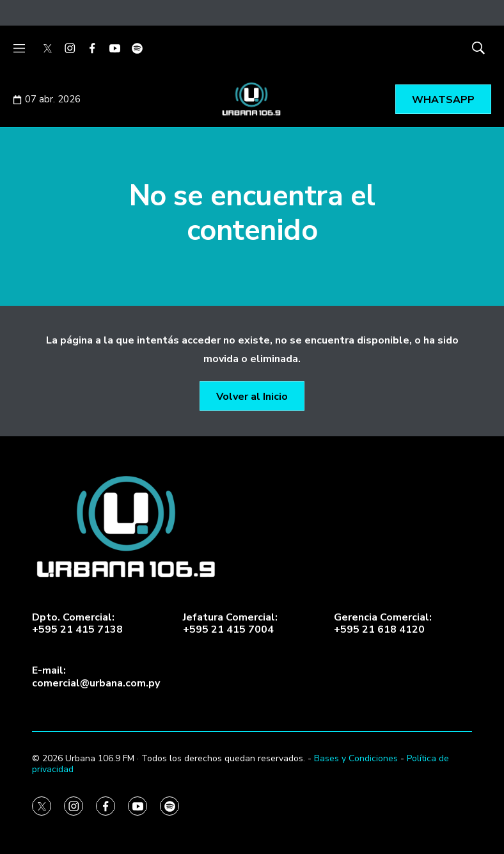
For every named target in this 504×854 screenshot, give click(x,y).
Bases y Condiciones (356, 758)
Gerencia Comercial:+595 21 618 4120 (383, 624)
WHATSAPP (443, 100)
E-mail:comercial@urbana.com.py (96, 677)
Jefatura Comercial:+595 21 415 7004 (230, 624)
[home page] (252, 527)
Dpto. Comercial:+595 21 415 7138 (77, 624)
